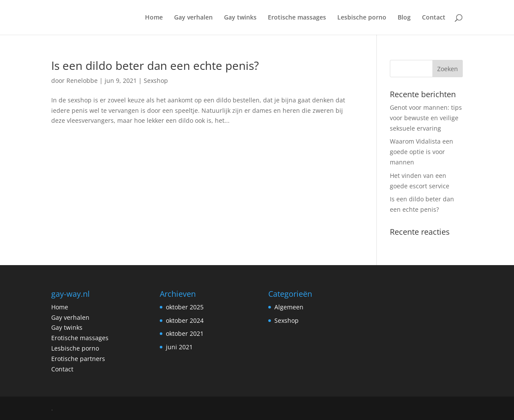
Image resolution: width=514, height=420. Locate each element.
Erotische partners (78, 359)
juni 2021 (179, 347)
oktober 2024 (185, 320)
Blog (404, 18)
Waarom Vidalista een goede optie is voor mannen (422, 152)
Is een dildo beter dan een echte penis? (155, 66)
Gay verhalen (193, 18)
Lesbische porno (362, 18)
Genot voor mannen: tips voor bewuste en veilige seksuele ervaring (426, 118)
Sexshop (156, 80)
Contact (434, 18)
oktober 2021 (185, 333)
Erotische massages (297, 18)
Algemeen (289, 307)
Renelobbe (82, 80)
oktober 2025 (185, 307)
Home (154, 18)
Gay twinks (240, 18)
